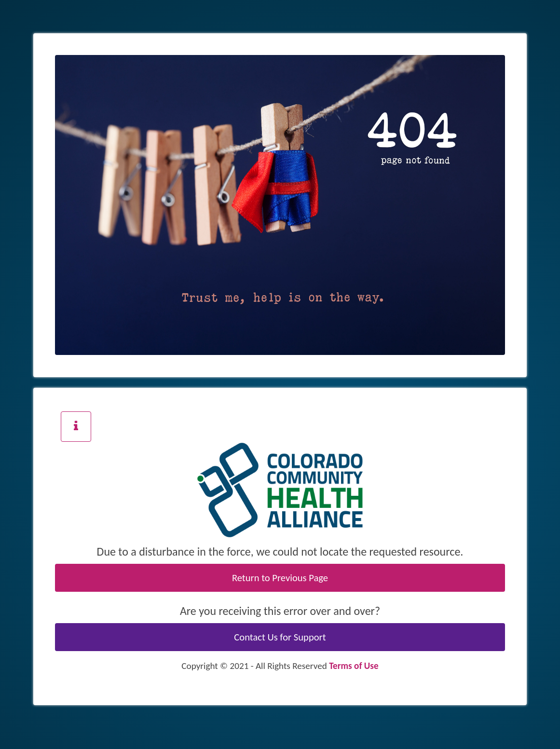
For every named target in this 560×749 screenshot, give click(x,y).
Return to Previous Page (280, 578)
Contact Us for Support (280, 637)
